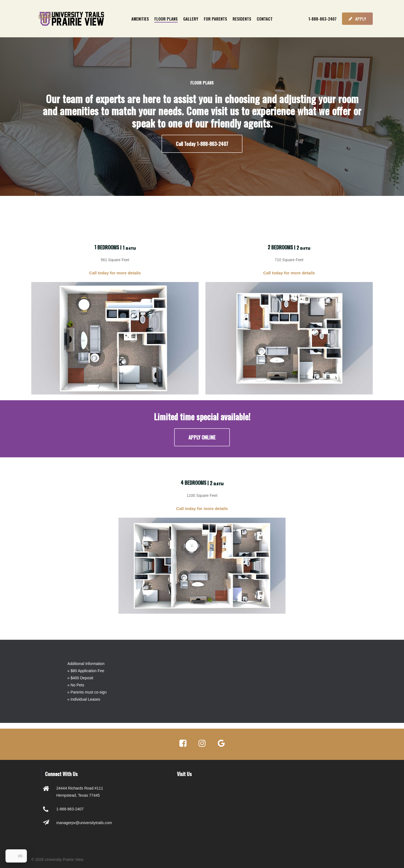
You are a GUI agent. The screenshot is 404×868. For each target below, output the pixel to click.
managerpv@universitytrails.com (84, 823)
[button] (202, 144)
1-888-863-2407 (70, 809)
